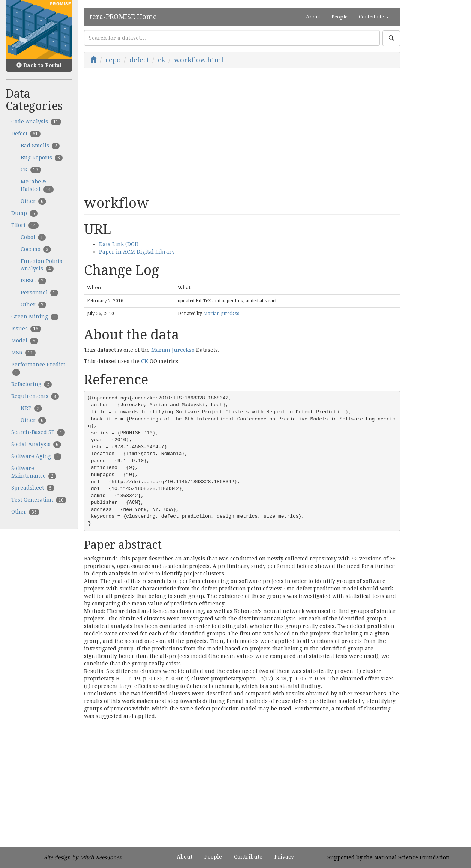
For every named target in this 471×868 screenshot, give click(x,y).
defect (139, 60)
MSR (23, 353)
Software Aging (36, 457)
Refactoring (31, 384)
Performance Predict (38, 369)
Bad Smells (40, 146)
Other (33, 201)
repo (113, 60)
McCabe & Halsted (37, 186)
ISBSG (33, 281)
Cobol (33, 237)
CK (31, 170)
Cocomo (36, 249)
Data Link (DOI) (119, 244)
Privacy (284, 857)
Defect (26, 134)
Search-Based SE (38, 432)
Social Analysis (36, 445)
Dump (24, 213)
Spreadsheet (33, 488)
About (313, 17)
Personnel (39, 293)
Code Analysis (36, 122)
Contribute (248, 857)
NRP (31, 408)
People (340, 17)
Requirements (35, 396)
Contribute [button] (374, 17)
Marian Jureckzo (221, 314)
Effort (25, 225)
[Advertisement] (242, 132)
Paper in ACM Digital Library (137, 252)
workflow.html (199, 60)
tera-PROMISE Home (123, 17)
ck (162, 60)
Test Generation (39, 500)
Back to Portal (39, 65)
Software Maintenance (34, 472)
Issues (26, 329)
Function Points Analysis (41, 265)
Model (25, 341)
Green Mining (35, 317)
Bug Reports (42, 158)
